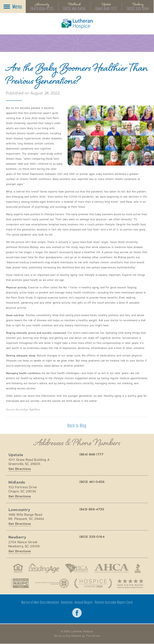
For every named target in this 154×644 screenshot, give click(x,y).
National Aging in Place (20, 583)
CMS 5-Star (131, 583)
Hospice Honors (93, 583)
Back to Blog (77, 426)
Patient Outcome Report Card (114, 603)
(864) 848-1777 (106, 9)
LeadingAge (44, 568)
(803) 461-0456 (74, 9)
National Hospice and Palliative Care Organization (52, 583)
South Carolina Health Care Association (76, 568)
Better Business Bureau (138, 568)
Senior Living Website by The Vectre (77, 636)
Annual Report (84, 603)
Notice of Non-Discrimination (40, 603)
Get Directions (20, 469)
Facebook (77, 613)
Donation (67, 603)
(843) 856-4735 (42, 9)
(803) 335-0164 (138, 9)
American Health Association (112, 568)
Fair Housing (18, 568)
